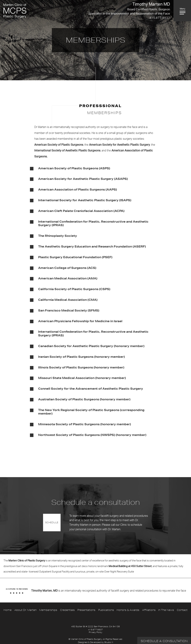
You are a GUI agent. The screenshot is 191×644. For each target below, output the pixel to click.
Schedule (52, 522)
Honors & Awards (128, 610)
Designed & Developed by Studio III (95, 642)
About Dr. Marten (25, 610)
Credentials (67, 610)
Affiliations (149, 610)
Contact (182, 610)
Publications (106, 610)
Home (8, 610)
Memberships (48, 610)
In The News (166, 610)
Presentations (86, 610)
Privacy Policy (95, 632)
